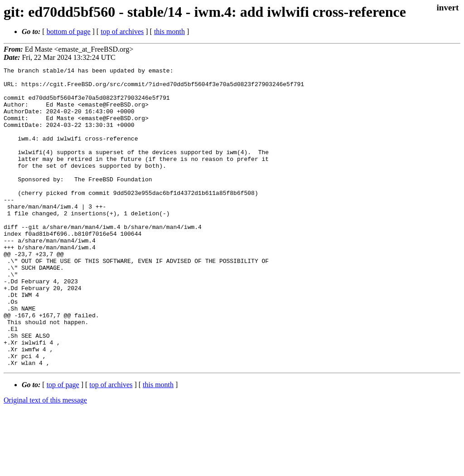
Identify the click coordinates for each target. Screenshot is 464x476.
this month (169, 32)
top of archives (122, 32)
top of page (63, 444)
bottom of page (69, 32)
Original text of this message (45, 460)
